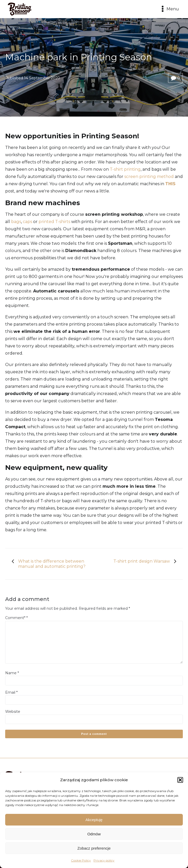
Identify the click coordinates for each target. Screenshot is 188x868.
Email (11, 692)
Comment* (16, 618)
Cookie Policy (81, 860)
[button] (180, 780)
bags (16, 222)
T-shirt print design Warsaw (142, 561)
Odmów (94, 834)
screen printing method (149, 177)
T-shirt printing (125, 169)
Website (13, 712)
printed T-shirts (54, 222)
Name (12, 673)
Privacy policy (104, 860)
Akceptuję (94, 820)
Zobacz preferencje (94, 848)
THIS (170, 184)
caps (27, 222)
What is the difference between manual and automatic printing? (52, 564)
